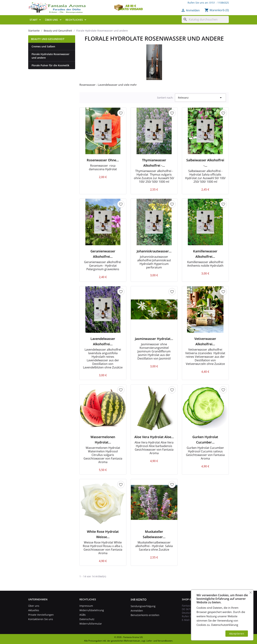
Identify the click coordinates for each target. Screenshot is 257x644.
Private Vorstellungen (41, 615)
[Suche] (205, 19)
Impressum (86, 606)
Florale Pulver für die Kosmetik (50, 65)
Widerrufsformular (91, 624)
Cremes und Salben (43, 46)
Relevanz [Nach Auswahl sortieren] (200, 98)
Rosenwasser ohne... (103, 160)
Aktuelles (34, 610)
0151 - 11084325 (219, 3)
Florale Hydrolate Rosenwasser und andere (51, 56)
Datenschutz (87, 619)
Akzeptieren (237, 634)
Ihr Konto (139, 600)
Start (34, 20)
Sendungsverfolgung (143, 606)
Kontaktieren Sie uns (41, 619)
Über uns (51, 20)
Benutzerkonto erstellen (145, 615)
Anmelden (137, 611)
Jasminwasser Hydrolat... (154, 339)
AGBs (83, 615)
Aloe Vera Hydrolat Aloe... (154, 437)
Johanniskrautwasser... (154, 251)
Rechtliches (74, 20)
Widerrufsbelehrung (92, 610)
